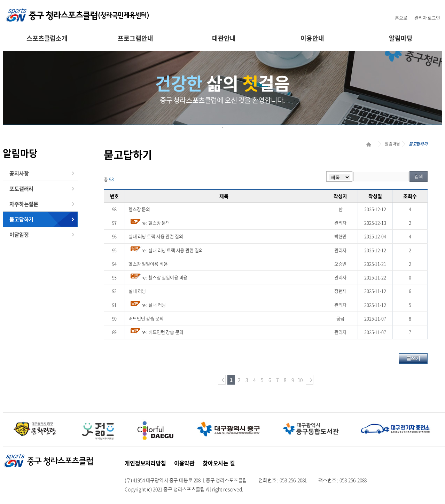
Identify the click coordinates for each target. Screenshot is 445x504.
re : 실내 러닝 (154, 305)
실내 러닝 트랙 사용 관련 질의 (156, 236)
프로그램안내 (135, 38)
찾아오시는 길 (219, 463)
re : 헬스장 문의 (156, 223)
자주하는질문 (24, 204)
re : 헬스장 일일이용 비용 (165, 277)
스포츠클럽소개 (47, 38)
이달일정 (19, 235)
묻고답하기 (21, 219)
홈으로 (401, 18)
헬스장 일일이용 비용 (148, 264)
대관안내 (224, 38)
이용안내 (312, 38)
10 (300, 380)
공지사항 (19, 173)
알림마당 (401, 38)
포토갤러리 (21, 189)
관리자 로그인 (427, 18)
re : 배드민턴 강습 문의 (162, 332)
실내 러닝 (137, 291)
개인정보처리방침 (145, 463)
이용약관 (184, 463)
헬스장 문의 (139, 209)
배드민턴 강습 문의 (146, 318)
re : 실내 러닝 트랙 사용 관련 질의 (172, 250)
